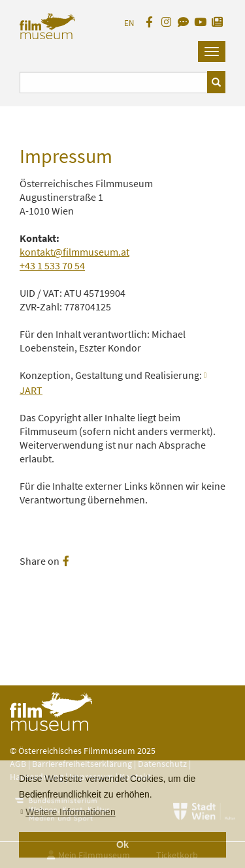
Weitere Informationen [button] (70, 812)
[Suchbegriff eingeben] (114, 82)
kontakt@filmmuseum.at (74, 252)
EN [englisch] (129, 23)
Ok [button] (122, 845)
